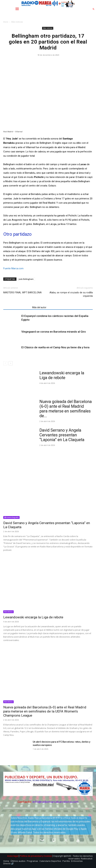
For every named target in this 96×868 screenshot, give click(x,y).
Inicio (6, 22)
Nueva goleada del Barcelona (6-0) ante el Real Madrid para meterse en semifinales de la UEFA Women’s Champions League (45, 711)
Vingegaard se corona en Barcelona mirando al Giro (54, 332)
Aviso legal (13, 856)
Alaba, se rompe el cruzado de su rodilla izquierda (71, 294)
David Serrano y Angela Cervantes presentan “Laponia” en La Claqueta (62, 435)
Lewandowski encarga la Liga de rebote (62, 375)
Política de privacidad (31, 856)
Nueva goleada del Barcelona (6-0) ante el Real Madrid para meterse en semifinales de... (66, 409)
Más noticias (17, 22)
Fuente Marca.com (13, 268)
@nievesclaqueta (11, 517)
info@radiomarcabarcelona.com (56, 802)
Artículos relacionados (17, 307)
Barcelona (8, 612)
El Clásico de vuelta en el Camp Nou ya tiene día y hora (55, 347)
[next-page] (11, 363)
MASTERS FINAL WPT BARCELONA (22, 292)
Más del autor (39, 307)
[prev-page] (5, 363)
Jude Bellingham (26, 279)
